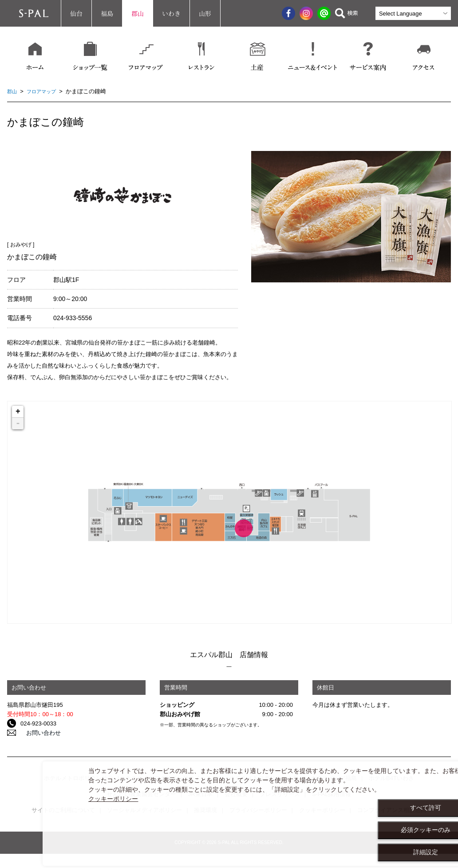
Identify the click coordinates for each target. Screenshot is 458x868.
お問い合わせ (38, 733)
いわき (171, 13)
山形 (205, 13)
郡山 (138, 13)
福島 (107, 13)
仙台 (76, 13)
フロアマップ (46, 91)
